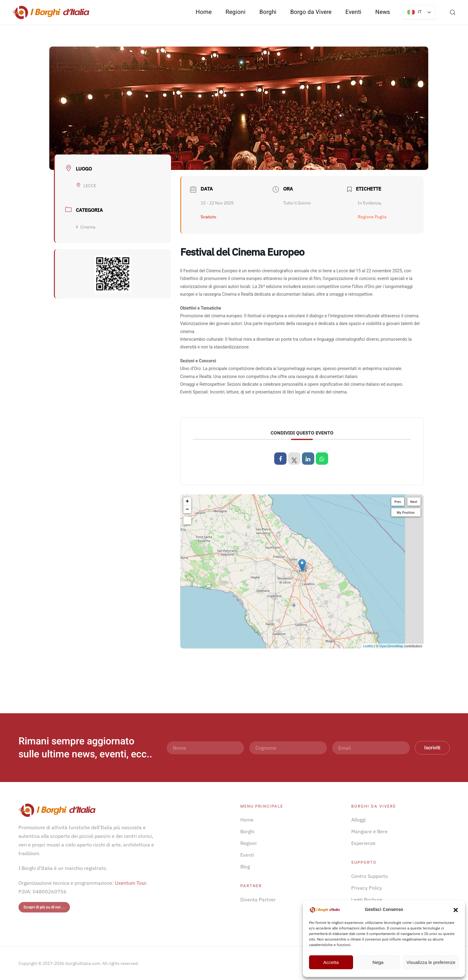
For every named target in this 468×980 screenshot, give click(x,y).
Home (204, 12)
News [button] (383, 12)
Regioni (248, 843)
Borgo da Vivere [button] (311, 12)
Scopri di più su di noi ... (44, 907)
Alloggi (358, 820)
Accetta (331, 962)
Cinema (86, 227)
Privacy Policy (367, 888)
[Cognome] (288, 748)
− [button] (187, 509)
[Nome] (206, 748)
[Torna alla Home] (51, 12)
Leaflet (368, 646)
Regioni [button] (236, 12)
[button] (456, 909)
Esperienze (363, 843)
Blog (245, 867)
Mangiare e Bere (369, 831)
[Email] (371, 748)
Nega (378, 962)
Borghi (268, 12)
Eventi (353, 12)
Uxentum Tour (130, 883)
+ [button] (187, 501)
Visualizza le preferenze (431, 962)
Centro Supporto (370, 876)
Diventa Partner (258, 900)
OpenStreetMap (391, 646)
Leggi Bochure (367, 900)
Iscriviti (432, 748)
